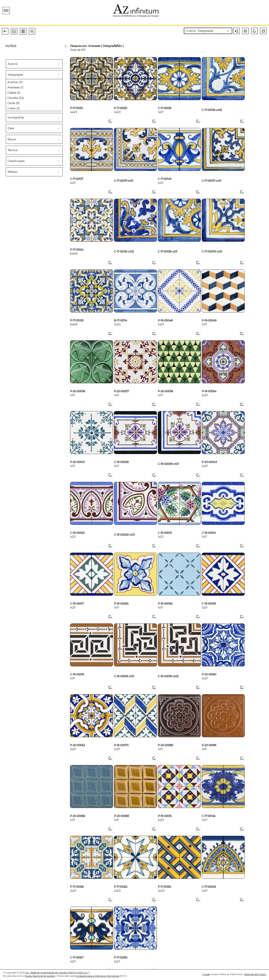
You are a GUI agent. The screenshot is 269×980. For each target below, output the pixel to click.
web (206, 974)
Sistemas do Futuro (255, 974)
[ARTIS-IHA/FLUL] (78, 973)
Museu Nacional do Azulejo (40, 976)
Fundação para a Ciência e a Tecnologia (97, 976)
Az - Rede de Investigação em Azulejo (47, 973)
